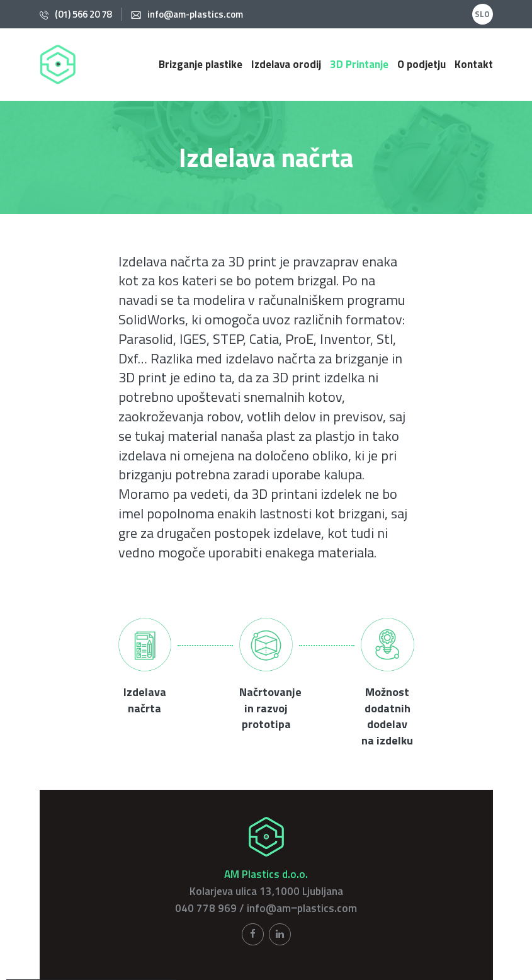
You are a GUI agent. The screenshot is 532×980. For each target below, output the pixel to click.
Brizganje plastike (201, 65)
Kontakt (474, 65)
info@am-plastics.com (195, 14)
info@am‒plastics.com (302, 908)
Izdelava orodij (286, 65)
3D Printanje (359, 65)
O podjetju (422, 65)
